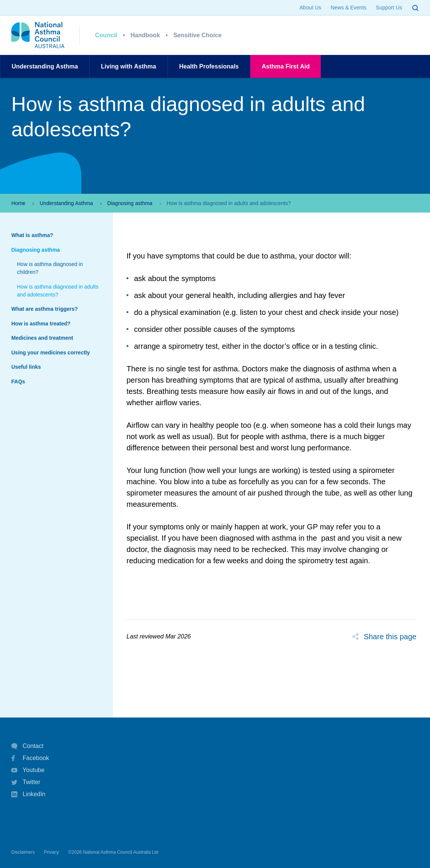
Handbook (145, 35)
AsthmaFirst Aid (286, 66)
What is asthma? (32, 235)
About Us (311, 8)
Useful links (26, 367)
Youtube (28, 770)
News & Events (348, 8)
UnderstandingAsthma (45, 66)
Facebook (30, 758)
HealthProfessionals (209, 66)
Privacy (51, 852)
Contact (27, 746)
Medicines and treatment (42, 338)
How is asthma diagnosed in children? (50, 268)
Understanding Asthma (66, 203)
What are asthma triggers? (45, 309)
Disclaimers (23, 852)
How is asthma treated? (41, 324)
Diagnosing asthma (130, 203)
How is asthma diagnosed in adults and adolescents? (58, 291)
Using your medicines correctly (51, 353)
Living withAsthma (129, 66)
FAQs (18, 382)
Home (18, 203)
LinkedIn (28, 795)
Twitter (26, 782)
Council (106, 35)
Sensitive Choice (197, 35)
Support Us (389, 8)
